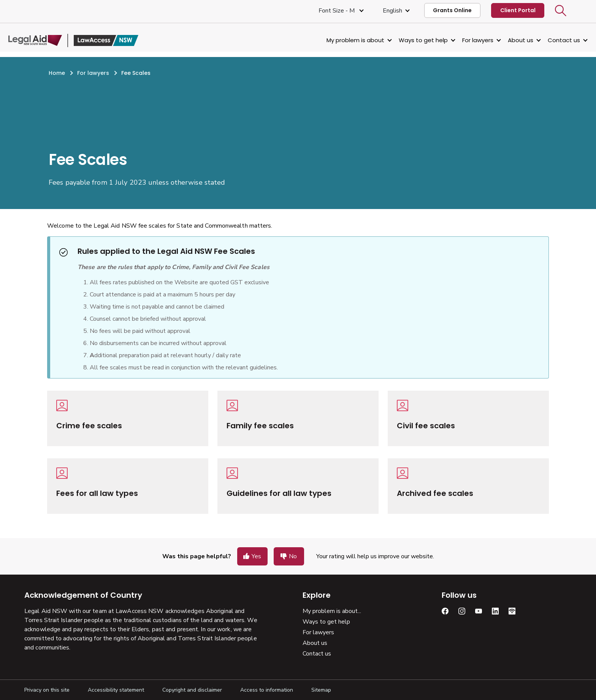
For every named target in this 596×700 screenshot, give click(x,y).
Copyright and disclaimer (192, 690)
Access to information (267, 690)
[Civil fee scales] (468, 418)
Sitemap (321, 690)
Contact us (548, 40)
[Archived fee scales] (468, 486)
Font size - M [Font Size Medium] (337, 11)
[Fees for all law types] (128, 486)
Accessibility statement (116, 690)
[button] (561, 11)
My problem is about (339, 40)
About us (505, 40)
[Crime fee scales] (128, 418)
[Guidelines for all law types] (298, 486)
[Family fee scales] (298, 418)
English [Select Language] (392, 11)
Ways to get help (407, 40)
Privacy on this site (47, 690)
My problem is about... (332, 611)
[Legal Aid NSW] (89, 40)
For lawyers (462, 40)
